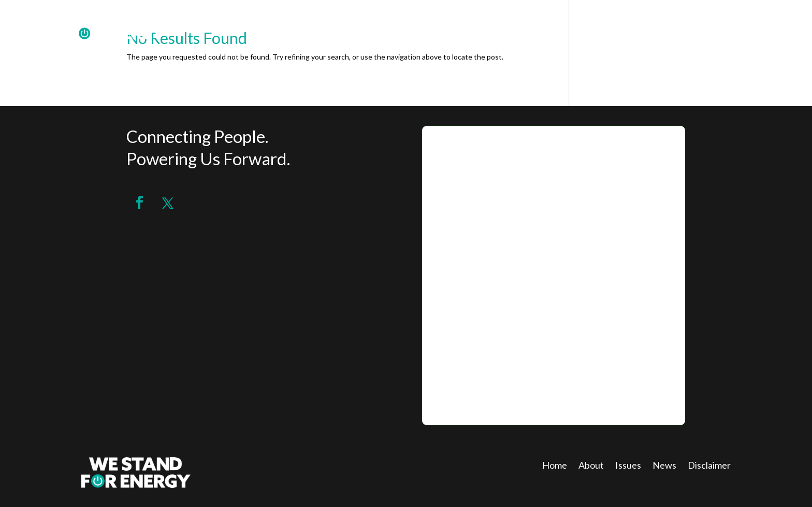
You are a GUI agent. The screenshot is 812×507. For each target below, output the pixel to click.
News (664, 466)
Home (555, 466)
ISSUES (756, 27)
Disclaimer (709, 466)
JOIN (719, 27)
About (591, 466)
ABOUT (680, 27)
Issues (628, 466)
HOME (638, 27)
